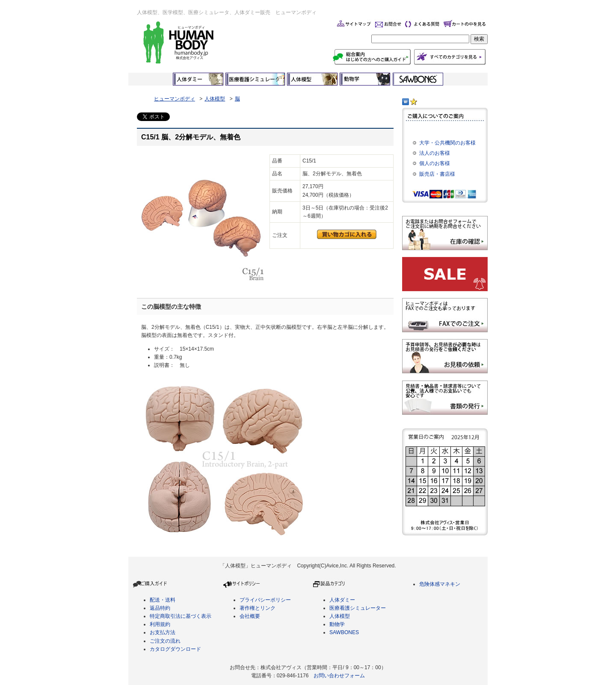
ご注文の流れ (165, 641)
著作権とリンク (258, 608)
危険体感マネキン (440, 584)
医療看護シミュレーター (358, 608)
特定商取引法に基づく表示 (181, 616)
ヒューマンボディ (175, 99)
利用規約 (160, 624)
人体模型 (215, 99)
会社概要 (250, 616)
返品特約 (160, 608)
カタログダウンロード (175, 649)
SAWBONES (344, 632)
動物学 (337, 624)
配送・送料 (163, 600)
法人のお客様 (435, 153)
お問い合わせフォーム (339, 676)
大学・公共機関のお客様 (447, 143)
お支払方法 (163, 632)
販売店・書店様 (437, 174)
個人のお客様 (435, 163)
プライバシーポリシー (265, 600)
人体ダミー (342, 600)
